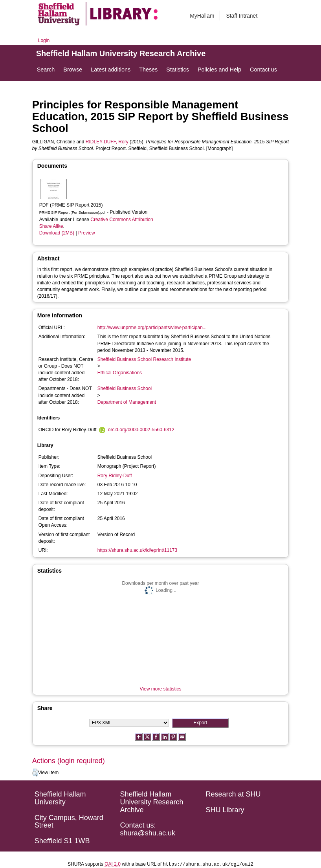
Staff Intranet (242, 16)
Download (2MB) (57, 233)
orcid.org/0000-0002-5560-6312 (141, 430)
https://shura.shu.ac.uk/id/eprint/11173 (137, 550)
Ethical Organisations (120, 373)
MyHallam (202, 16)
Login (44, 40)
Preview (87, 233)
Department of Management (127, 402)
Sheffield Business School (125, 388)
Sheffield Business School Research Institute (144, 359)
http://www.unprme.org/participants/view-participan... (152, 328)
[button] (35, 773)
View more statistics (161, 689)
